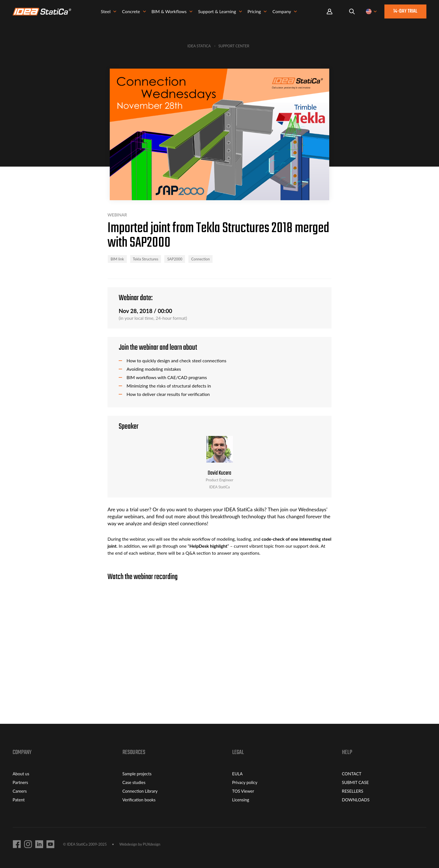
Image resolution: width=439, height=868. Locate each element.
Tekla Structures (146, 259)
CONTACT (352, 774)
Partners (20, 782)
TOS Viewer (243, 791)
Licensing (241, 800)
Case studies (134, 782)
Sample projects (137, 774)
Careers (20, 791)
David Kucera (219, 473)
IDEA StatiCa (199, 46)
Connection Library (140, 791)
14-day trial (405, 12)
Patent (19, 800)
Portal (330, 12)
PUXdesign (151, 844)
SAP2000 (175, 259)
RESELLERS (352, 791)
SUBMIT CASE (355, 782)
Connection (200, 259)
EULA (237, 774)
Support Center (234, 46)
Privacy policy (245, 782)
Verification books (139, 800)
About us (21, 774)
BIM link (117, 259)
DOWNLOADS (356, 800)
